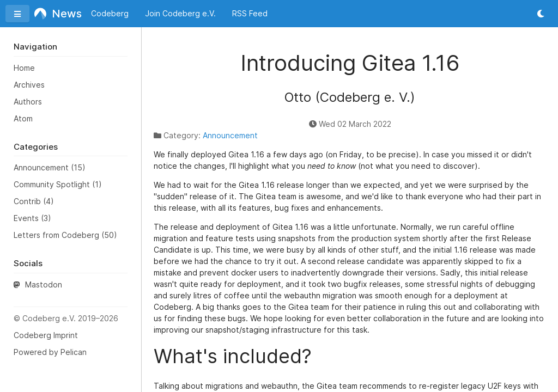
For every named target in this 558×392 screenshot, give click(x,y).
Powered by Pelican (50, 352)
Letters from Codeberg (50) (65, 235)
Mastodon (38, 284)
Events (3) (32, 218)
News (55, 14)
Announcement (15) (50, 167)
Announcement (230, 135)
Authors (28, 102)
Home (24, 68)
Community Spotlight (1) (58, 184)
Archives (29, 85)
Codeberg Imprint (46, 335)
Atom (23, 118)
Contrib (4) (34, 201)
